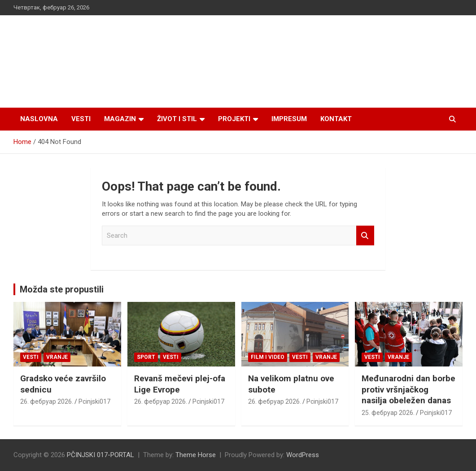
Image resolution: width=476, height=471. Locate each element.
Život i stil (177, 119)
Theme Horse (196, 455)
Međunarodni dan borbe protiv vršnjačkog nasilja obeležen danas (408, 389)
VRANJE (57, 357)
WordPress (303, 455)
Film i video (268, 357)
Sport (146, 357)
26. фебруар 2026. (47, 401)
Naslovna (39, 119)
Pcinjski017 (94, 401)
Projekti (234, 119)
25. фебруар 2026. (388, 413)
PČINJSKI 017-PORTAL (100, 455)
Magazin (120, 119)
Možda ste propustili (62, 289)
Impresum (289, 119)
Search (365, 236)
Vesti (81, 119)
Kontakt (336, 119)
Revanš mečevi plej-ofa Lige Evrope (180, 384)
